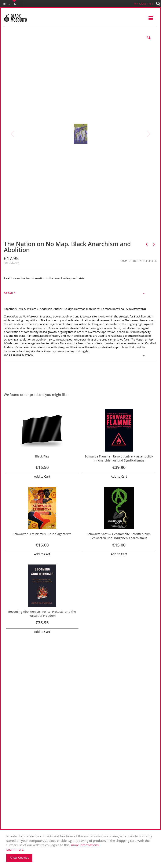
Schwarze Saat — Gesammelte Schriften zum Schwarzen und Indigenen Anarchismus (119, 536)
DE (5, 4)
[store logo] (15, 18)
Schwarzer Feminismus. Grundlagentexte (42, 534)
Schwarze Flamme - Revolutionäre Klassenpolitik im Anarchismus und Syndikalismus (119, 458)
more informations (85, 845)
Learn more (15, 849)
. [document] (82, 848)
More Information (19, 355)
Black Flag (42, 456)
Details (10, 293)
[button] (149, 41)
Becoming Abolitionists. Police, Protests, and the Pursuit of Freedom (42, 614)
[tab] (80, 295)
